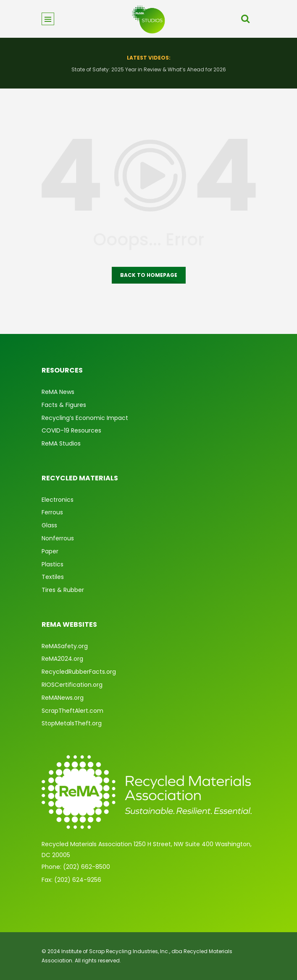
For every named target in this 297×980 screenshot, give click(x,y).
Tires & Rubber (63, 590)
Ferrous (52, 512)
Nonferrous (58, 538)
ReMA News (58, 392)
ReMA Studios (61, 443)
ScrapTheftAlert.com (72, 711)
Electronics (58, 500)
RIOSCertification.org (72, 685)
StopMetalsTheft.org (72, 723)
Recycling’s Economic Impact (85, 418)
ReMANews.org (63, 698)
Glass (49, 525)
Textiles (53, 577)
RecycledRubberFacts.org (79, 672)
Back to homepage (149, 275)
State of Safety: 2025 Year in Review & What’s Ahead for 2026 (149, 69)
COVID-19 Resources (71, 430)
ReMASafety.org (65, 646)
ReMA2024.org (62, 659)
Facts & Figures (64, 405)
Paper (50, 551)
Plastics (53, 564)
